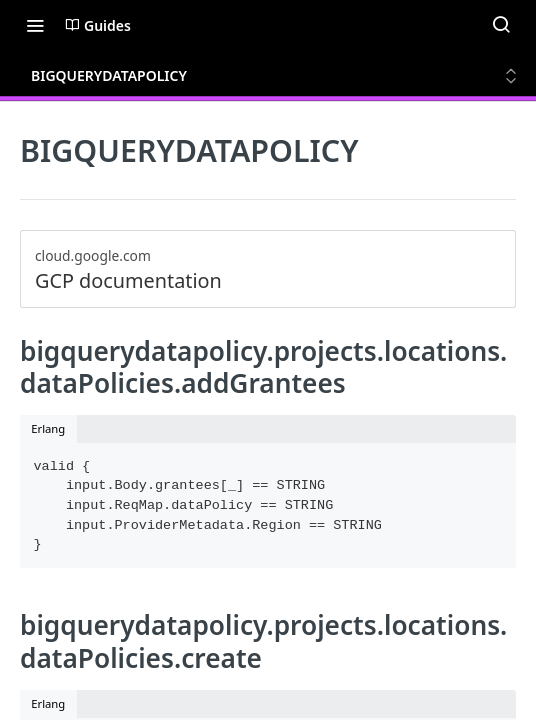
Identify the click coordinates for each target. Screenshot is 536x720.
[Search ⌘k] (501, 25)
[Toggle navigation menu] (35, 25)
